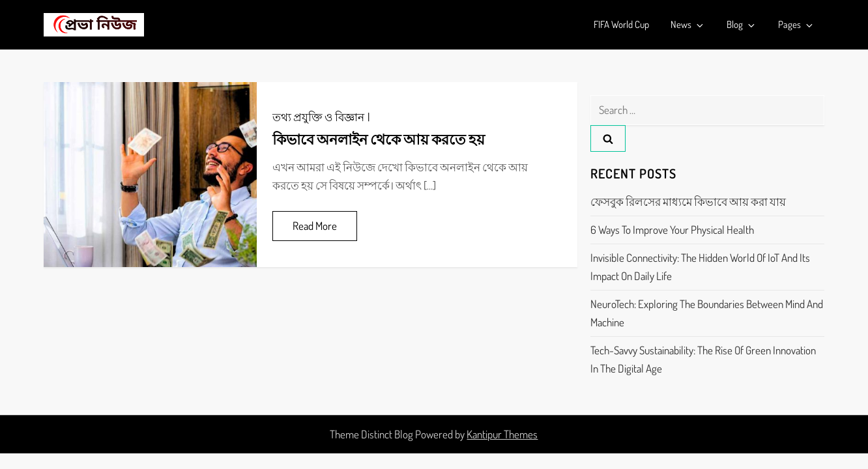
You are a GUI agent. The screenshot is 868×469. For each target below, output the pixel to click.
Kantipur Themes (502, 434)
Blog (742, 24)
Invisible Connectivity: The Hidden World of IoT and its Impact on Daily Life (700, 267)
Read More (315, 226)
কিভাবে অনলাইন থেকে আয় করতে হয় (379, 139)
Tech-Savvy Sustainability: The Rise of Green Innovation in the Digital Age (703, 359)
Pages (796, 24)
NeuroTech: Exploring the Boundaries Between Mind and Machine (707, 313)
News (688, 24)
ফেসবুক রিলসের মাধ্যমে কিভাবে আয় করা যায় (688, 202)
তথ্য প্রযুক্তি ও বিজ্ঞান (318, 117)
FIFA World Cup (621, 24)
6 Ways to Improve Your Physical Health (672, 230)
